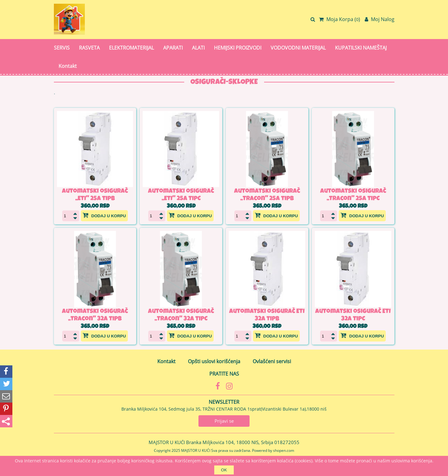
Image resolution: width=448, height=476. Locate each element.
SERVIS (62, 48)
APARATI (173, 48)
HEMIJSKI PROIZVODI (238, 48)
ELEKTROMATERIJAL (131, 48)
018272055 (287, 442)
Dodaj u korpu (104, 215)
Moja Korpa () (339, 19)
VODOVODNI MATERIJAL (298, 48)
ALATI (198, 48)
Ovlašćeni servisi (272, 361)
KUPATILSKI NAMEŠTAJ (361, 48)
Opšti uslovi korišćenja (214, 361)
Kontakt (68, 66)
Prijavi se (224, 421)
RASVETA (89, 48)
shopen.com (284, 450)
